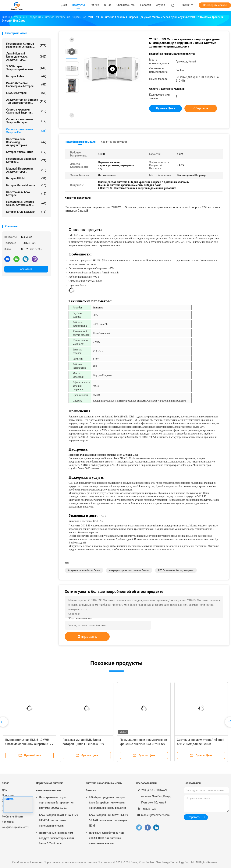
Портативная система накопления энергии (50, 787)
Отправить (87, 637)
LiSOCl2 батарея (26, 93)
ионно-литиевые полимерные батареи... (26, 85)
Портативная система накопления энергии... (26, 45)
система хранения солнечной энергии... (26, 111)
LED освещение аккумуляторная (176, 570)
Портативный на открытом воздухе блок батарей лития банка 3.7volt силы (57, 838)
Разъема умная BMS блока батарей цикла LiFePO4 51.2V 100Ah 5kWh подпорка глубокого (86, 744)
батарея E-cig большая (26, 212)
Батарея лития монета (26, 185)
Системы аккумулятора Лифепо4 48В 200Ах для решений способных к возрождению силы (201, 744)
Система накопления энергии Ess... (26, 131)
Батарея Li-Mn (26, 76)
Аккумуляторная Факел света (84, 570)
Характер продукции (114, 142)
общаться (26, 269)
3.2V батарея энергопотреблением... (26, 68)
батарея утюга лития (26, 152)
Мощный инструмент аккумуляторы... (26, 170)
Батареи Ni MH (26, 178)
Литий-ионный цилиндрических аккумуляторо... (26, 57)
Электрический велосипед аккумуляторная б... (26, 142)
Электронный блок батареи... (26, 194)
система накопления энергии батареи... (26, 121)
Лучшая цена (166, 108)
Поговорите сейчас (215, 5)
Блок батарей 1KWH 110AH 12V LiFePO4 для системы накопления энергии (59, 820)
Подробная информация (80, 142)
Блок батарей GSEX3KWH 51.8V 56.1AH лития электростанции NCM (109, 820)
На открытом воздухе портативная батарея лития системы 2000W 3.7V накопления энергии (56, 803)
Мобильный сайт (12, 817)
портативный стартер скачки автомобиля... (26, 203)
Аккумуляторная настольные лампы (129, 570)
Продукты (8, 795)
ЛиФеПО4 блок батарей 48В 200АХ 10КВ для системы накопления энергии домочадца (106, 839)
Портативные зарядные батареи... (26, 160)
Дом (5, 790)
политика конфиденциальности (15, 824)
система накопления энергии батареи (104, 787)
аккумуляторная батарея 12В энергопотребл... (26, 101)
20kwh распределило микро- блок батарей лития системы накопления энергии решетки (107, 803)
